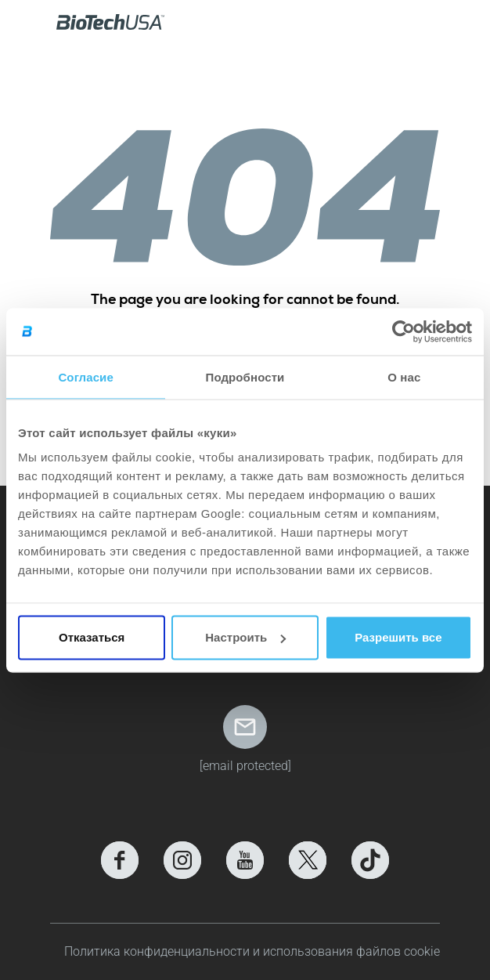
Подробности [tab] (245, 376)
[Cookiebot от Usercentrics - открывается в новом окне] (404, 331)
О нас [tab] (404, 376)
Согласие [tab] (85, 376)
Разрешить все (398, 637)
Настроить (245, 637)
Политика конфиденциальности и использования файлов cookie (252, 951)
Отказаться (92, 637)
